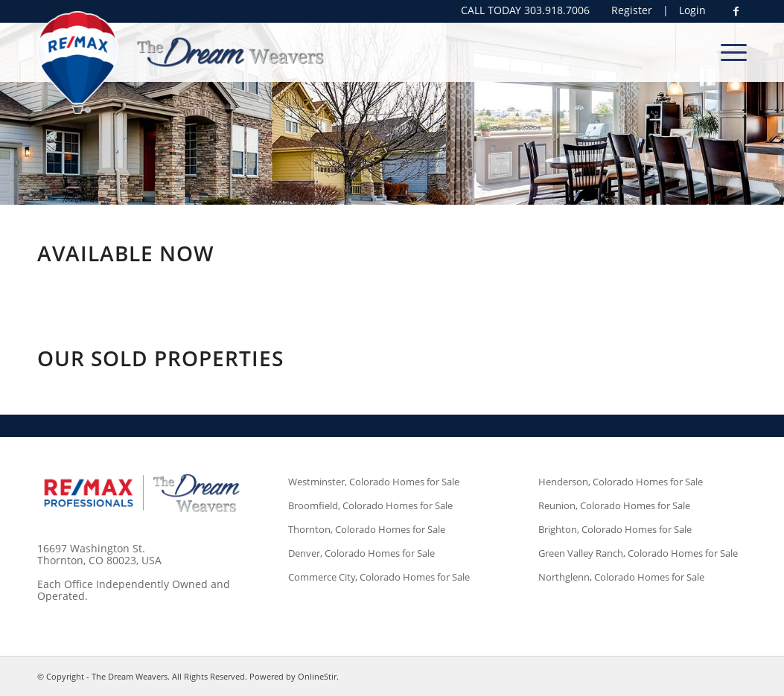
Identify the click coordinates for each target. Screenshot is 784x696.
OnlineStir (317, 676)
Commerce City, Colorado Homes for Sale (379, 577)
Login (692, 10)
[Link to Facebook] (736, 11)
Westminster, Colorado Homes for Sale (374, 482)
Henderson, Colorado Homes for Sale (621, 482)
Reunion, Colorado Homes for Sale (614, 505)
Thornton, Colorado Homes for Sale (367, 529)
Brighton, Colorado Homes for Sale (615, 529)
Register (632, 10)
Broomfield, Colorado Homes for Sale (370, 505)
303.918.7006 (557, 10)
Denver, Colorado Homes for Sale (361, 553)
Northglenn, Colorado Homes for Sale (621, 577)
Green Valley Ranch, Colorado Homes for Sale (638, 553)
